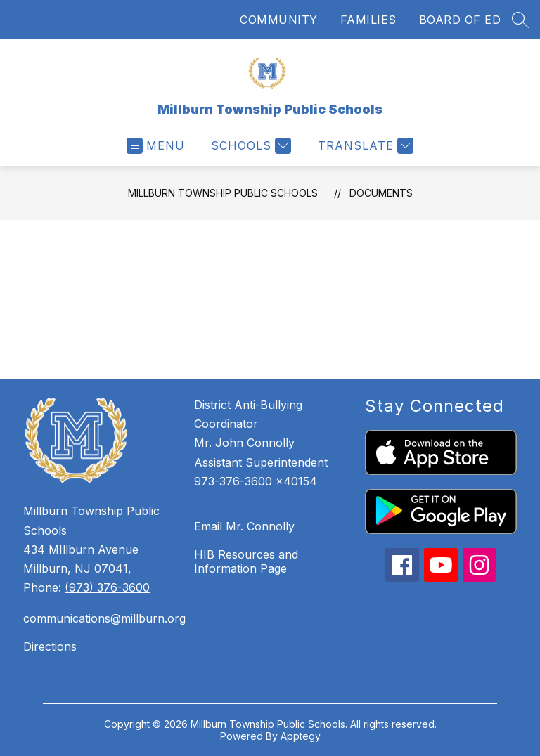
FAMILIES (368, 20)
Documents (381, 193)
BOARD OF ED (460, 20)
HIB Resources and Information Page (246, 561)
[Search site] (520, 20)
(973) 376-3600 (107, 587)
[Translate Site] (364, 146)
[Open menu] (156, 146)
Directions (50, 646)
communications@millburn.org (102, 618)
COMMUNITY (279, 20)
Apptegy (301, 736)
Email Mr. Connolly (244, 526)
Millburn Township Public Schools (223, 193)
